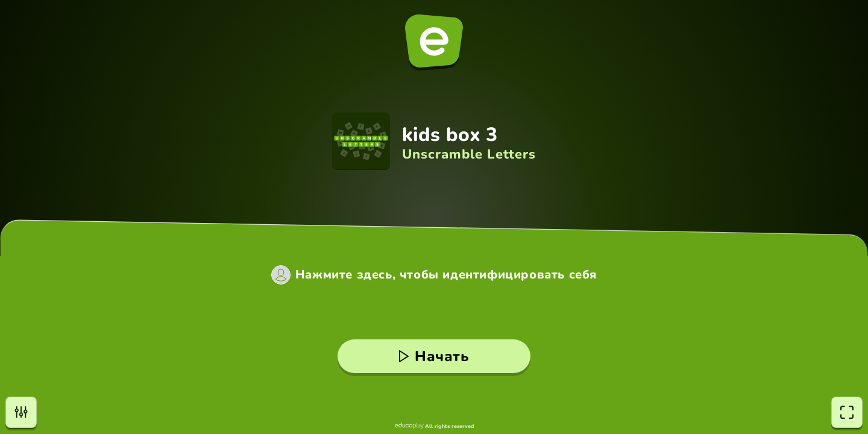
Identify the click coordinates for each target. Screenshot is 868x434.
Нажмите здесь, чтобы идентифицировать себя (446, 275)
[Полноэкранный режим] (847, 412)
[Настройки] (21, 412)
